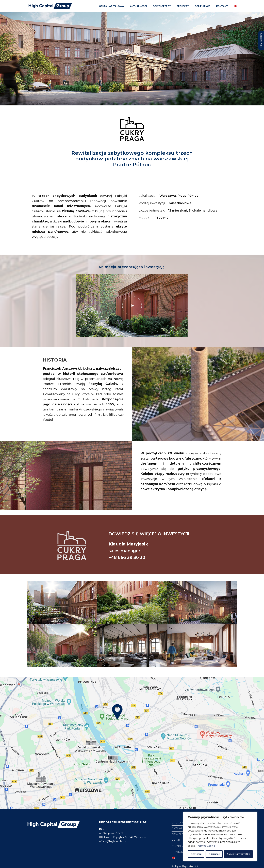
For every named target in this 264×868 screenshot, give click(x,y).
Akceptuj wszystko (238, 854)
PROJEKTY (183, 6)
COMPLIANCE (202, 6)
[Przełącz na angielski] (236, 7)
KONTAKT (222, 6)
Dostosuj (196, 854)
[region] (220, 836)
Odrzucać (214, 854)
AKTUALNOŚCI (138, 6)
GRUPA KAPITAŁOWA (111, 6)
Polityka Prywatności (185, 866)
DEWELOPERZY (162, 6)
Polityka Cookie (206, 846)
